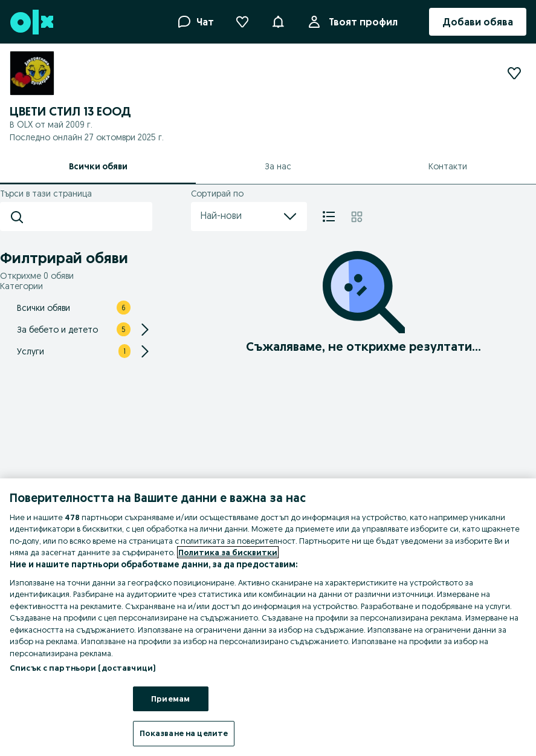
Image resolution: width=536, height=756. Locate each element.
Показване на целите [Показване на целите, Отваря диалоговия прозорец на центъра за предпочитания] (184, 733)
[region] (268, 617)
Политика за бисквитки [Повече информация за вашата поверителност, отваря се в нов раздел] (228, 552)
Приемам (170, 699)
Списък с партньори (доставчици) (82, 668)
